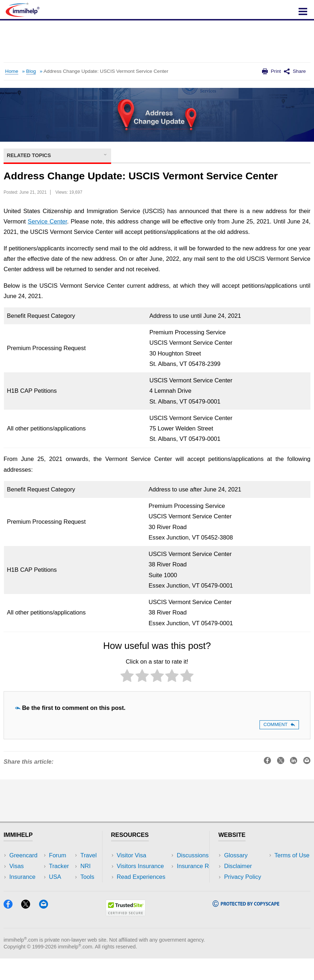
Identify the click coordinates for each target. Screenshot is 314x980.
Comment (279, 724)
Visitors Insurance (141, 866)
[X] (29, 928)
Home (11, 71)
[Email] (47, 928)
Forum (18, 888)
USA (71, 855)
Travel (73, 866)
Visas (16, 866)
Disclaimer (238, 866)
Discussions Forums (144, 888)
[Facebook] (11, 928)
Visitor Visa (132, 855)
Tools (72, 888)
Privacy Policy (242, 877)
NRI (70, 877)
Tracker (19, 898)
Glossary (236, 855)
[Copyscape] (246, 926)
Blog (31, 71)
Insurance (22, 877)
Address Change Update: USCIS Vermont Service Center (106, 71)
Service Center (47, 222)
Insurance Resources (145, 898)
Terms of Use (242, 888)
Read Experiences (141, 877)
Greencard (23, 855)
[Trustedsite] (126, 935)
